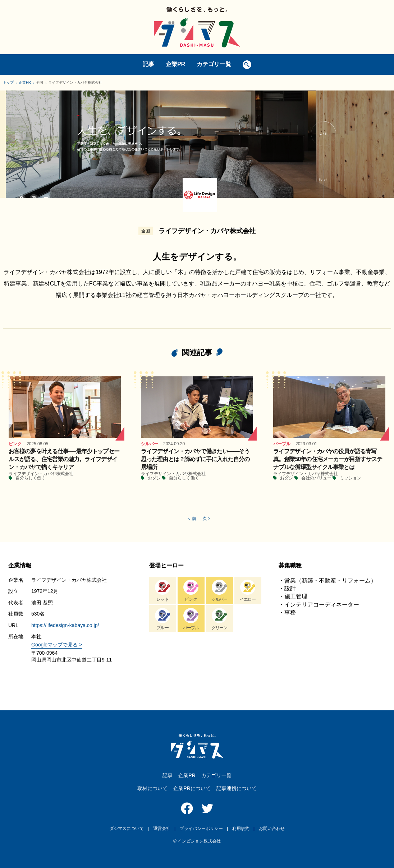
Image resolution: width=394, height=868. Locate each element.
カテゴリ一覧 (214, 64)
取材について (152, 788)
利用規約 (241, 828)
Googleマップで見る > (57, 645)
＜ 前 (191, 519)
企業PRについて (192, 788)
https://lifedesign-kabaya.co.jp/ (65, 625)
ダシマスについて (127, 828)
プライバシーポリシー (201, 828)
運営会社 (162, 828)
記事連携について (237, 788)
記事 (148, 64)
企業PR (175, 64)
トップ (8, 82)
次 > (206, 519)
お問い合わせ (272, 828)
